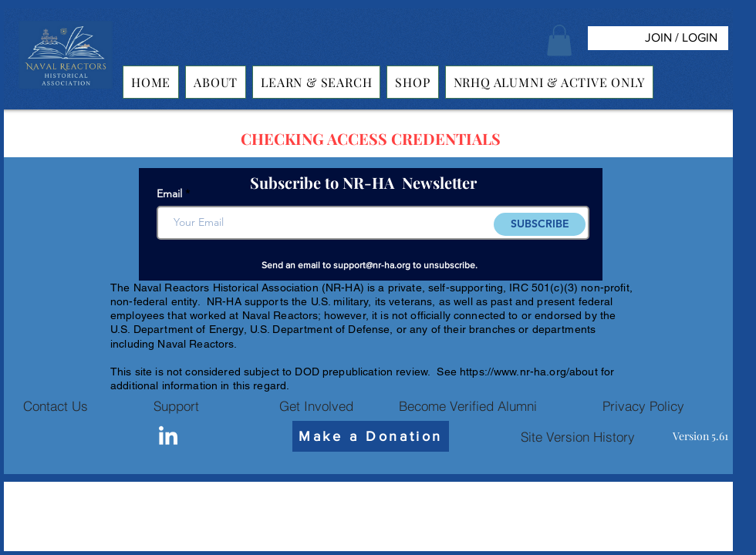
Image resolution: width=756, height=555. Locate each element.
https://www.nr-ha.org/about (529, 372)
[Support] (176, 405)
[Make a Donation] (371, 436)
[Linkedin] (168, 437)
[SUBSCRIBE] (540, 224)
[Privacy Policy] (643, 405)
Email (169, 193)
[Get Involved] (316, 405)
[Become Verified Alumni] (467, 405)
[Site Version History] (578, 436)
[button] (559, 40)
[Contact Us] (56, 405)
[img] (66, 89)
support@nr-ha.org (372, 265)
